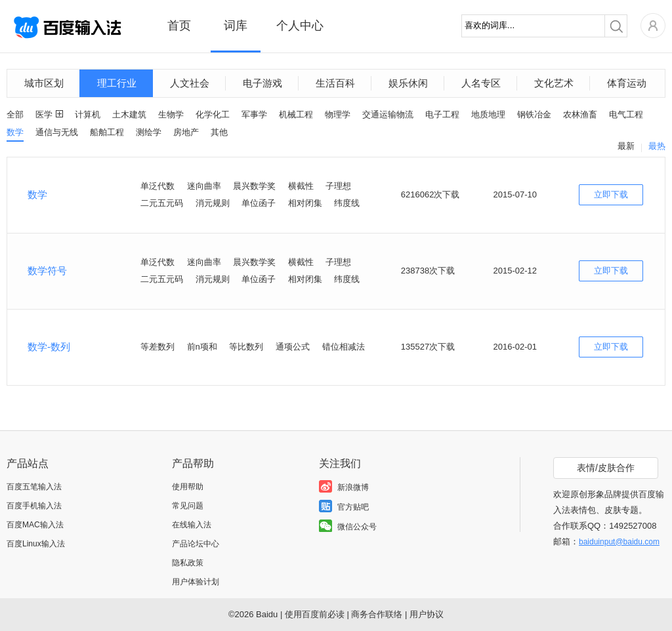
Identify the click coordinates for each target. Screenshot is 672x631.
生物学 (171, 114)
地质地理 (488, 114)
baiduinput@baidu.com (619, 542)
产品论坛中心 (196, 544)
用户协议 (427, 614)
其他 (219, 132)
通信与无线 (57, 132)
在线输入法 (192, 525)
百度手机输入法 (34, 506)
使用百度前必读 (315, 614)
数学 (15, 132)
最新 (626, 146)
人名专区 (481, 83)
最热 (657, 146)
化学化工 (213, 114)
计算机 (88, 114)
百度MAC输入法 (35, 525)
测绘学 (149, 132)
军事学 (254, 114)
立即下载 (611, 194)
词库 (236, 26)
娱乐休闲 (408, 83)
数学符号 (47, 271)
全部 (15, 114)
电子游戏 (262, 83)
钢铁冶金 (534, 114)
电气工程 (626, 114)
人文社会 (190, 83)
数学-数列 (49, 347)
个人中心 (300, 26)
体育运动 (627, 83)
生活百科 (335, 83)
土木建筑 (129, 114)
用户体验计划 (196, 582)
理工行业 (117, 83)
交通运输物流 (388, 114)
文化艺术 (554, 83)
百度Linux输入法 (36, 544)
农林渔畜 (580, 114)
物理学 (338, 114)
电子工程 (442, 114)
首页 (179, 26)
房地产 (186, 132)
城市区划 (44, 83)
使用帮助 (188, 487)
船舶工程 (107, 132)
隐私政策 (188, 563)
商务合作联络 (377, 614)
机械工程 (296, 114)
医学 (44, 114)
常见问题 (188, 506)
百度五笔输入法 (34, 487)
